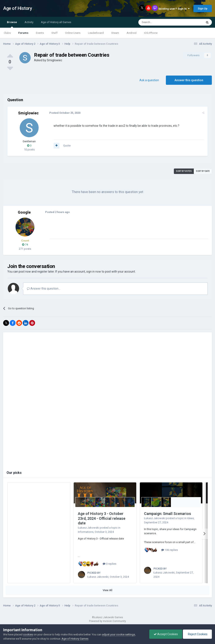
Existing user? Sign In (174, 9)
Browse (12, 24)
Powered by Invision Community (107, 621)
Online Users (73, 33)
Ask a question (149, 80)
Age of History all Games (56, 22)
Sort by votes (184, 171)
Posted (65, 113)
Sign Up (203, 8)
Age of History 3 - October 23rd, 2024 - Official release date (102, 518)
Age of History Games (75, 639)
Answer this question (189, 80)
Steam (115, 33)
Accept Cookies (166, 634)
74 (25, 245)
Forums (23, 33)
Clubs (7, 33)
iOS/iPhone (151, 33)
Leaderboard (96, 33)
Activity (29, 22)
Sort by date (203, 171)
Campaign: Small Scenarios (168, 514)
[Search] (161, 22)
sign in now (94, 272)
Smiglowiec (54, 60)
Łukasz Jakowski (88, 528)
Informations (86, 532)
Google (24, 212)
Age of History (18, 8)
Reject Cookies (197, 634)
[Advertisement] (98, 229)
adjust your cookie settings (119, 634)
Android (132, 33)
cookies (28, 634)
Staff (54, 33)
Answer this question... (44, 289)
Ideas (190, 518)
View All (107, 590)
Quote (67, 146)
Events (40, 33)
